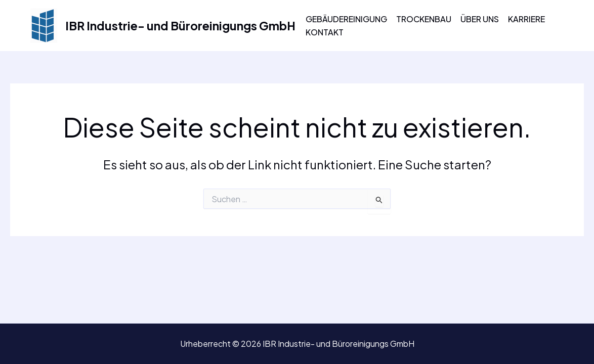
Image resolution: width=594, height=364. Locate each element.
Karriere (526, 19)
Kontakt (325, 32)
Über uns (480, 19)
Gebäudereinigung (346, 19)
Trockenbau (424, 19)
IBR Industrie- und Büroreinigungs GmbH (180, 26)
